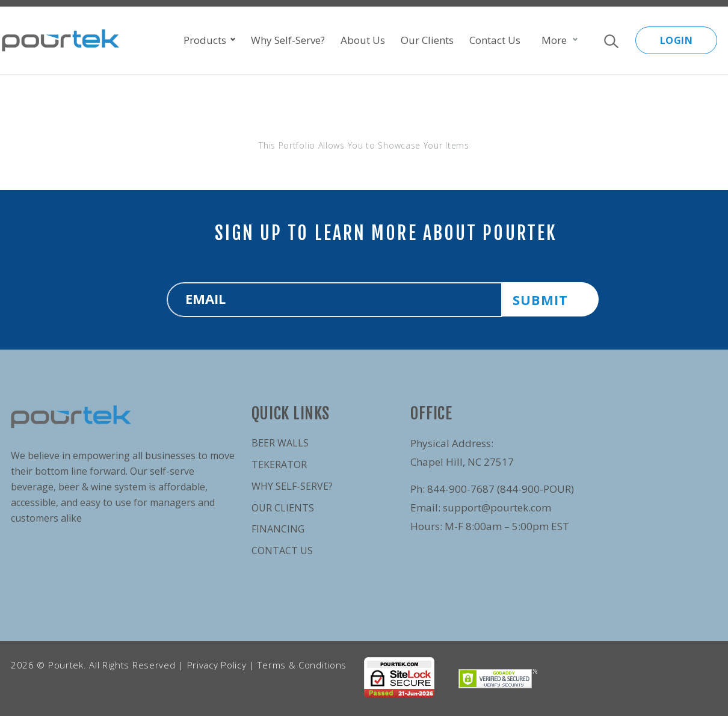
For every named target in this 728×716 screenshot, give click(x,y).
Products (209, 40)
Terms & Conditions (302, 665)
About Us (363, 40)
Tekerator (279, 464)
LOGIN (677, 40)
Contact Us (495, 40)
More (554, 40)
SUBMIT (540, 300)
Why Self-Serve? (288, 40)
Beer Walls (280, 443)
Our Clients (427, 40)
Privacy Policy (217, 665)
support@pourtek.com (497, 508)
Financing (278, 529)
